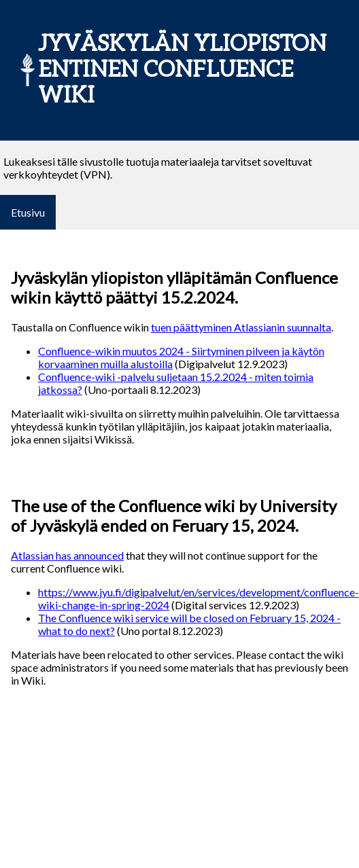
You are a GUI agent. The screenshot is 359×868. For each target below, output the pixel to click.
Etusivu (28, 212)
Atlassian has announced (67, 555)
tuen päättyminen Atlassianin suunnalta (241, 327)
